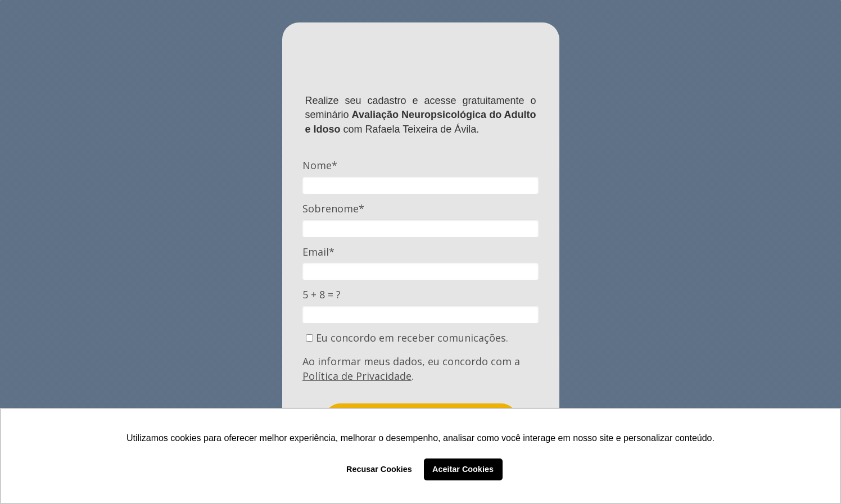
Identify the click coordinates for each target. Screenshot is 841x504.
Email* (318, 252)
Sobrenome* (333, 209)
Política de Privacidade (357, 376)
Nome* (320, 165)
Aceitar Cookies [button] (463, 469)
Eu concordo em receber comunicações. (407, 338)
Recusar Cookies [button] (379, 469)
